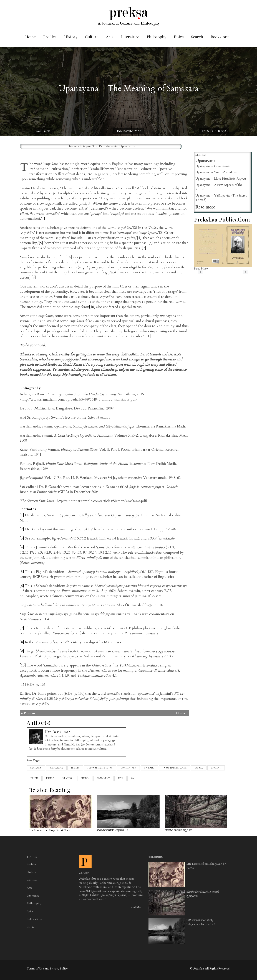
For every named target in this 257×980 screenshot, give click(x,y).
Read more (205, 207)
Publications (35, 919)
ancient (216, 768)
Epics (179, 37)
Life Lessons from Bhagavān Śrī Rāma (50, 830)
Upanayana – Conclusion (213, 166)
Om (133, 778)
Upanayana (127, 146)
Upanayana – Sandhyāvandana (216, 172)
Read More (136, 907)
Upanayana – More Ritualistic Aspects (221, 179)
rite (120, 778)
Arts (110, 37)
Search (197, 37)
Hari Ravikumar (128, 131)
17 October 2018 (214, 131)
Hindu (34, 778)
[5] (41, 243)
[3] (161, 233)
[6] (151, 243)
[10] (92, 307)
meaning (68, 778)
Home (30, 37)
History (71, 37)
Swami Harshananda (175, 768)
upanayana (56, 768)
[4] (139, 238)
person (75, 768)
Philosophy (157, 37)
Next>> (181, 713)
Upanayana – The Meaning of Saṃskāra (129, 88)
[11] (148, 336)
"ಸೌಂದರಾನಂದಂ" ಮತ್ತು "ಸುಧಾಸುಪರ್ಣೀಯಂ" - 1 (201, 922)
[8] (70, 257)
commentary (128, 768)
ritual (85, 778)
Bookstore (220, 37)
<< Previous (71, 713)
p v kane (149, 768)
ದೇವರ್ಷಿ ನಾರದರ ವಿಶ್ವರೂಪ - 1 (180, 830)
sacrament (103, 778)
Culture (92, 37)
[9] (34, 277)
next (245, 272)
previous (200, 272)
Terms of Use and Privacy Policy (47, 969)
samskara (36, 768)
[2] (135, 228)
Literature (130, 37)
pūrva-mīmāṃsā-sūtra (100, 768)
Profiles (50, 37)
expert (50, 778)
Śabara (199, 768)
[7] (144, 248)
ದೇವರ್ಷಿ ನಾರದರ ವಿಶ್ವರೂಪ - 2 (113, 830)
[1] (45, 219)
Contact (32, 927)
